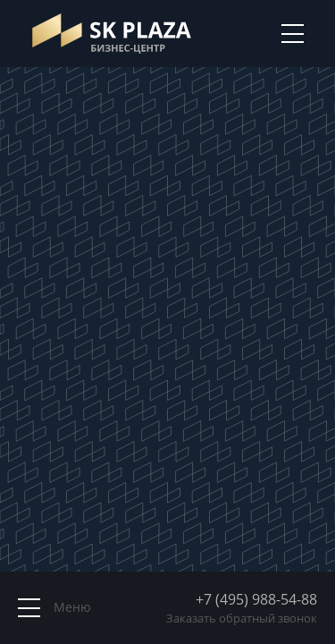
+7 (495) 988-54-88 (256, 599)
